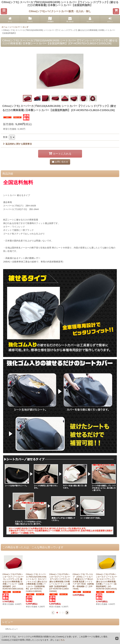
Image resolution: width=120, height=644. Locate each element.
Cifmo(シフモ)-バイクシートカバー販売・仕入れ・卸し (60, 11)
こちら (62, 640)
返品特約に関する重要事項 (17, 144)
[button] (4, 11)
